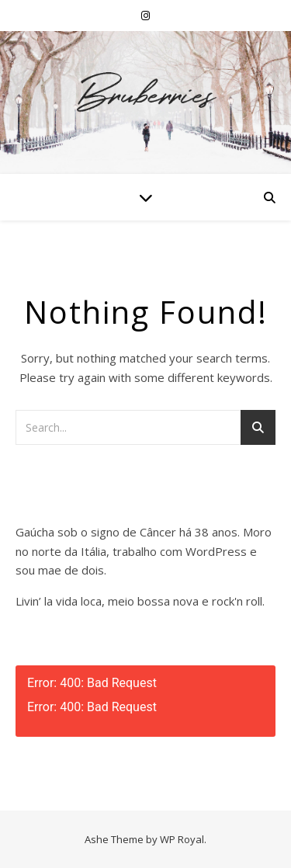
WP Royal (182, 839)
